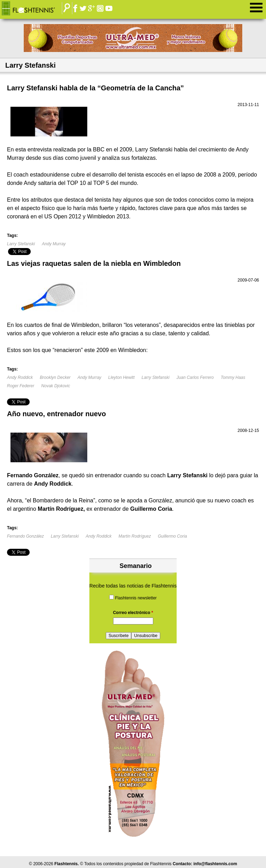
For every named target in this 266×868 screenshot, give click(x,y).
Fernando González (25, 536)
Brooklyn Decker (55, 377)
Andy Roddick (20, 377)
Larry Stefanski (21, 244)
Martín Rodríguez (135, 536)
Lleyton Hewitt (121, 377)
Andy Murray (54, 244)
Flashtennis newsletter (136, 598)
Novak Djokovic (56, 386)
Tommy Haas (233, 377)
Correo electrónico (133, 613)
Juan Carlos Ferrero (195, 377)
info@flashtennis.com (215, 864)
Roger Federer (21, 386)
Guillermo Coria (172, 536)
